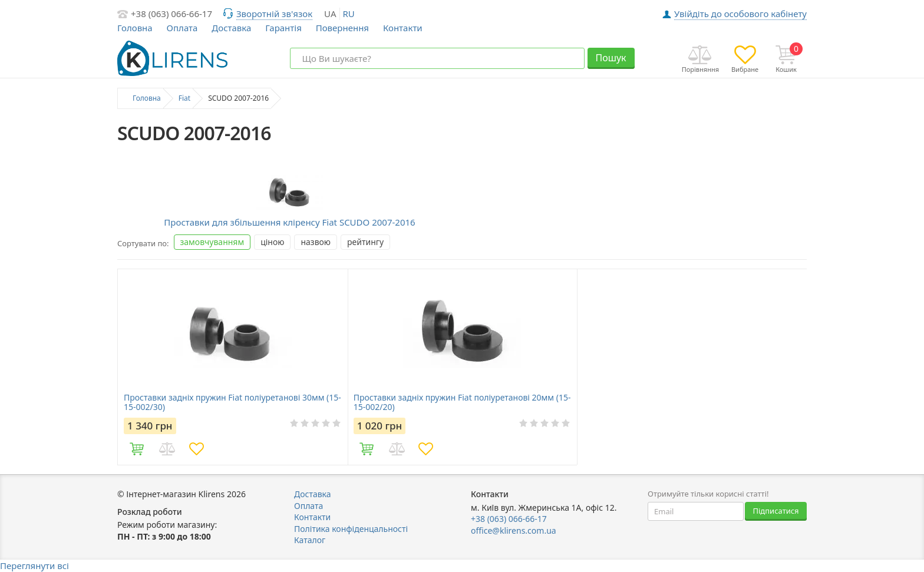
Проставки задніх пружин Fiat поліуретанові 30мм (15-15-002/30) (232, 402)
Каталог (310, 540)
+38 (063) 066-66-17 (171, 14)
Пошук (610, 58)
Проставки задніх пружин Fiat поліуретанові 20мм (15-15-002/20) (462, 402)
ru (349, 14)
